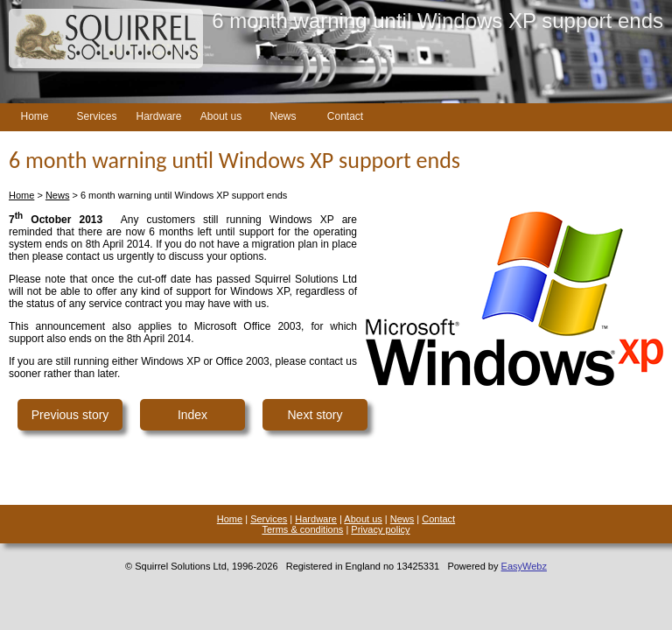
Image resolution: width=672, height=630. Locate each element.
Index (192, 415)
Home (34, 116)
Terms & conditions (302, 529)
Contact (345, 116)
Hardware (158, 116)
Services (96, 116)
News (283, 116)
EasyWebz (524, 566)
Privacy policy (380, 529)
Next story (315, 415)
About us (221, 116)
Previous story (70, 415)
